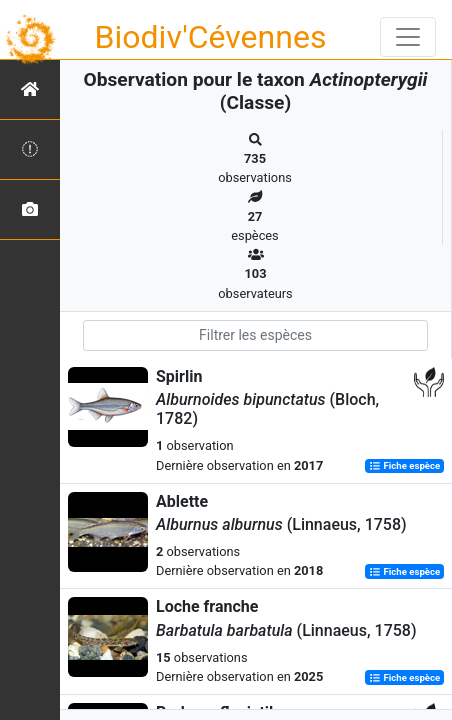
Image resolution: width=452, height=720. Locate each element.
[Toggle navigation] (408, 37)
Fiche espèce (404, 466)
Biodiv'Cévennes (211, 37)
